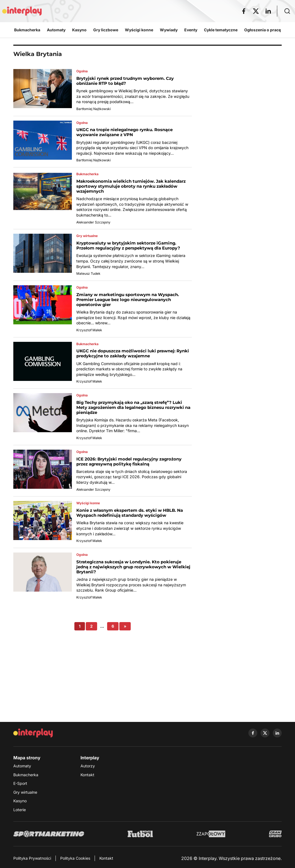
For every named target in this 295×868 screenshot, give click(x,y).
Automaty (22, 766)
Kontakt (87, 775)
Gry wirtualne (25, 792)
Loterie (20, 810)
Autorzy (88, 766)
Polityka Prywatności (32, 858)
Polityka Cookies (75, 858)
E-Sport (20, 783)
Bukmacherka (26, 775)
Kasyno (20, 801)
